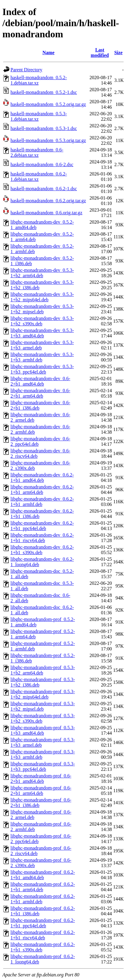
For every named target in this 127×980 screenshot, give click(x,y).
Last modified (100, 53)
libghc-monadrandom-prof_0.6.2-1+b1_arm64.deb (43, 887)
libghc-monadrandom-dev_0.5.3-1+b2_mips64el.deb (42, 297)
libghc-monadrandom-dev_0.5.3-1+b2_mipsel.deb (42, 309)
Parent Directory (26, 70)
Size (118, 53)
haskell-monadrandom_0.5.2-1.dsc (44, 92)
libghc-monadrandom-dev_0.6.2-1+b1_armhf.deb (42, 502)
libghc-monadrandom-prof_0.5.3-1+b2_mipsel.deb (43, 706)
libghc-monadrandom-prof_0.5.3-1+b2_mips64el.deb (43, 694)
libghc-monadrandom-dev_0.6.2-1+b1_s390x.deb (42, 550)
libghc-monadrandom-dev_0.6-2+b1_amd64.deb (40, 381)
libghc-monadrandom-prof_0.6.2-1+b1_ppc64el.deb (43, 923)
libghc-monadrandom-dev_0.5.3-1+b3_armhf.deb (42, 357)
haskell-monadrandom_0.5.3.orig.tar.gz (48, 140)
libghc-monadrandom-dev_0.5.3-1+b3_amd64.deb (42, 333)
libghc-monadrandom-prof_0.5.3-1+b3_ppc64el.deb (43, 766)
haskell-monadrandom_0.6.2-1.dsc (44, 189)
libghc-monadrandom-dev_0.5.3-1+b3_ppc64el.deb (42, 369)
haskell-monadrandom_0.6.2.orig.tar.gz (48, 201)
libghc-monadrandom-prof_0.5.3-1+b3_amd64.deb (43, 730)
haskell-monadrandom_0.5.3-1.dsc (44, 128)
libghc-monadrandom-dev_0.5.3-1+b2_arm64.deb (42, 273)
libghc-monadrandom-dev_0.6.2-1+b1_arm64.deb (42, 490)
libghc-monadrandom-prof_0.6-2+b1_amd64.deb (41, 778)
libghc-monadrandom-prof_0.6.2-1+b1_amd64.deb (43, 875)
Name (49, 53)
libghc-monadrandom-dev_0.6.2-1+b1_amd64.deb (42, 478)
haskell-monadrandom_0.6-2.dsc (42, 164)
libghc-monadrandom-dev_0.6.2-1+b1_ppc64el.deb (42, 526)
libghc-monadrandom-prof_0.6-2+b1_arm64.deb (41, 791)
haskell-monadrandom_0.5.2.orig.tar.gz (48, 104)
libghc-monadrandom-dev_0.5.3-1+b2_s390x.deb (42, 321)
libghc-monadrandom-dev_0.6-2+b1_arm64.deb (40, 393)
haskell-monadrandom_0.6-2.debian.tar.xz (37, 152)
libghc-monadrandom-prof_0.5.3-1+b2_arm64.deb (43, 670)
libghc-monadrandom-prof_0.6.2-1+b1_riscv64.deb (43, 935)
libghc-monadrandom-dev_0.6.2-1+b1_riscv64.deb (42, 538)
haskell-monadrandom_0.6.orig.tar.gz (46, 213)
